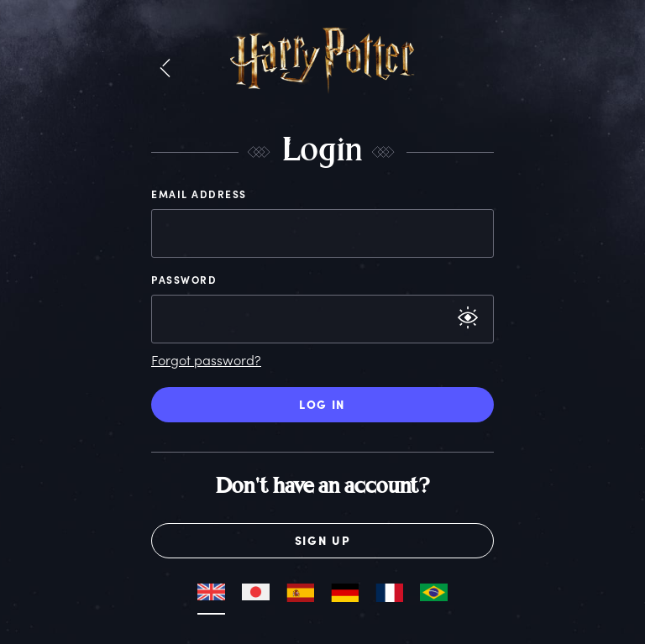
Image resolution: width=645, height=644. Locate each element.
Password (184, 280)
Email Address (199, 194)
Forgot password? (206, 360)
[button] (165, 69)
